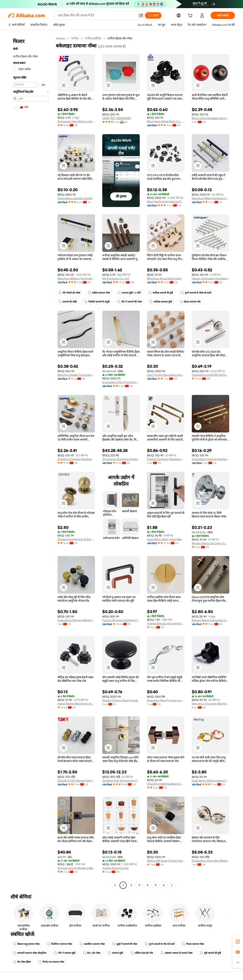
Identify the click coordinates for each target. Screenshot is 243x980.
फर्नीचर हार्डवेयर (93, 38)
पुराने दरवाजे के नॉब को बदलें (160, 944)
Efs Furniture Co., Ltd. (116, 278)
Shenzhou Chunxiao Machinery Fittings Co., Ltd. (210, 704)
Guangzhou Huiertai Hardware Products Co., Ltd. (210, 459)
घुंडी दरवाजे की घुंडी (210, 953)
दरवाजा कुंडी (115, 953)
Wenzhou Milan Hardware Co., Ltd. (210, 198)
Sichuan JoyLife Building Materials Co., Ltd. (76, 868)
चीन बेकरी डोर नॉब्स (69, 293)
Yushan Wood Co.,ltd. (116, 868)
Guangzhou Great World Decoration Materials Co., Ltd (210, 375)
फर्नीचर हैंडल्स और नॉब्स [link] (120, 38)
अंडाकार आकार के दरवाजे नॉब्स (176, 953)
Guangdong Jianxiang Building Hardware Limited (76, 198)
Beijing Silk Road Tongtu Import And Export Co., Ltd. (166, 861)
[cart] (191, 16)
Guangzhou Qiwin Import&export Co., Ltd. (166, 539)
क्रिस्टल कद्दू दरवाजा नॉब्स (26, 944)
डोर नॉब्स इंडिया (22, 962)
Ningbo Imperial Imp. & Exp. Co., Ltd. (76, 539)
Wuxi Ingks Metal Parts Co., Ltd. (166, 121)
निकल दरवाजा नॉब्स (193, 944)
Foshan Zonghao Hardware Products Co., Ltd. (166, 459)
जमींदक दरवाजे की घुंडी (161, 293)
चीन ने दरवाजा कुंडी (65, 953)
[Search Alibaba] (97, 15)
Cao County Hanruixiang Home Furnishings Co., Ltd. (166, 375)
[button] (141, 15)
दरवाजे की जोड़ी (68, 302)
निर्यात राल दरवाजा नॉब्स (51, 962)
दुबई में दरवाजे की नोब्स (125, 944)
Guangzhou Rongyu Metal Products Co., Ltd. (76, 620)
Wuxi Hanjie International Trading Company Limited (166, 202)
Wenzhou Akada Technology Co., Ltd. (76, 375)
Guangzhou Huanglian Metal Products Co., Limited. (210, 861)
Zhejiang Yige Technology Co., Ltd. (121, 781)
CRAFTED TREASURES (117, 118)
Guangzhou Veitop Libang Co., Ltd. (210, 781)
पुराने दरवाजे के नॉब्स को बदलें (196, 293)
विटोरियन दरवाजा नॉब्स (60, 944)
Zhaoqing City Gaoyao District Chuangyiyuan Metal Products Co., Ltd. (76, 781)
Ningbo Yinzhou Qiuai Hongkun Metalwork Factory (121, 700)
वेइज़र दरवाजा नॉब (190, 302)
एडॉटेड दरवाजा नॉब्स (99, 293)
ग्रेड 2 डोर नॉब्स (92, 953)
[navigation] (31, 462)
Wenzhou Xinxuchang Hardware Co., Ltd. (166, 278)
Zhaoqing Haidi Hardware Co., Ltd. (166, 784)
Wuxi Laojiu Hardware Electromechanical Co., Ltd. (210, 118)
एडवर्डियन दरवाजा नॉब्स (92, 944)
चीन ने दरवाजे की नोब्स (129, 302)
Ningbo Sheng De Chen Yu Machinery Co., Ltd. (210, 543)
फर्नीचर (75, 38)
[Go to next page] (172, 885)
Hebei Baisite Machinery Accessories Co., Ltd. (76, 704)
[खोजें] (153, 15)
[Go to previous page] (115, 885)
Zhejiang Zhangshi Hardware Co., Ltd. (76, 459)
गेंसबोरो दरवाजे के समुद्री (97, 302)
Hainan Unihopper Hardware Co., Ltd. (210, 278)
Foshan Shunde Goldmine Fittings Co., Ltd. (121, 620)
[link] (238, 941)
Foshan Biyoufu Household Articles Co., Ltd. (166, 623)
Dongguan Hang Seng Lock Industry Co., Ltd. (76, 121)
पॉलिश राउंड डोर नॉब (142, 953)
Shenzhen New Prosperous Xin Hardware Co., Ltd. (166, 700)
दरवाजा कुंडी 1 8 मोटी (129, 293)
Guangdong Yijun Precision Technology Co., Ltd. (121, 382)
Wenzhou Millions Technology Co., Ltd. (76, 278)
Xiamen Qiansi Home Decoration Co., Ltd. (210, 620)
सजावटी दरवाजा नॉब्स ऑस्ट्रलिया (30, 953)
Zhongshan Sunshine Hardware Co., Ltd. (121, 459)
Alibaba (60, 38)
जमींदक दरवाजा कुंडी (161, 302)
